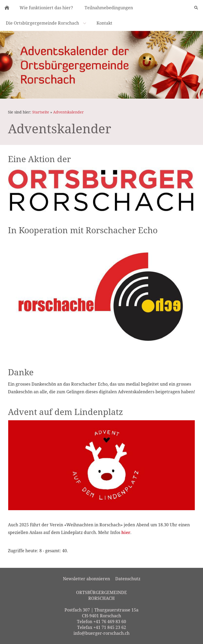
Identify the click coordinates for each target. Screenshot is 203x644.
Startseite (41, 112)
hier (126, 532)
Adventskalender (68, 112)
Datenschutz (128, 579)
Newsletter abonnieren (86, 579)
